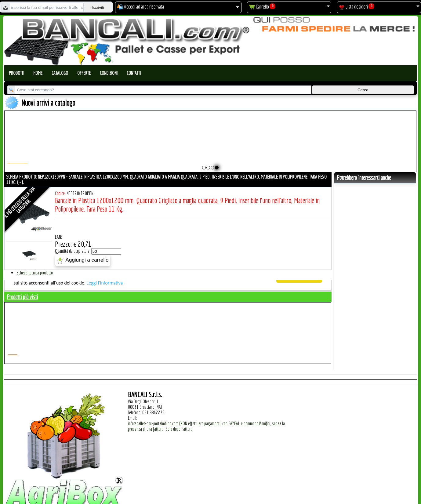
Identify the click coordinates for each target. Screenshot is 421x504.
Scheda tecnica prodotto (35, 273)
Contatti (134, 73)
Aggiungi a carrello (83, 260)
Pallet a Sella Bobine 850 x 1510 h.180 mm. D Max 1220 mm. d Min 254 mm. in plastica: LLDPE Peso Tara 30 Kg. (185, 149)
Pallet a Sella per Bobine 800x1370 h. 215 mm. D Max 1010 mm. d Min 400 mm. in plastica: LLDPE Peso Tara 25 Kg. (135, 149)
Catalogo (60, 73)
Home (38, 73)
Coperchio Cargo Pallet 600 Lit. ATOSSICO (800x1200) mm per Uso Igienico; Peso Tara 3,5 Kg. (333, 146)
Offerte (84, 73)
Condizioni (109, 73)
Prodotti (16, 73)
